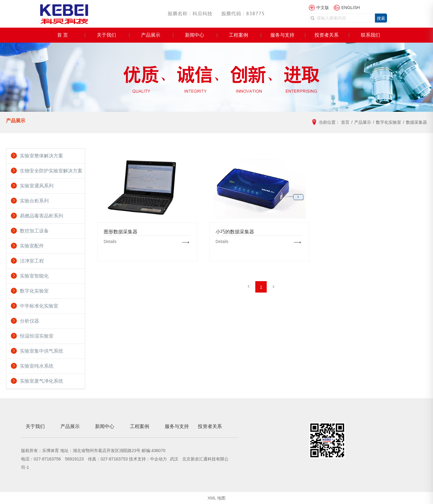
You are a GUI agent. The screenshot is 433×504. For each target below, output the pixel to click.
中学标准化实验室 (39, 306)
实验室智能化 (34, 276)
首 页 (63, 35)
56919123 (74, 459)
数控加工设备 (34, 231)
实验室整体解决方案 (41, 156)
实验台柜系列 (34, 201)
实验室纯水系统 (37, 366)
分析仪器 (29, 321)
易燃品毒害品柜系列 (41, 216)
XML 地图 (216, 498)
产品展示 (151, 35)
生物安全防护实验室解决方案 (51, 171)
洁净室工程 (32, 261)
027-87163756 (47, 459)
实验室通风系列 (37, 186)
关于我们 (106, 35)
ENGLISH (350, 8)
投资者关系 (327, 35)
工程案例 (238, 35)
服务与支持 (282, 35)
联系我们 (370, 35)
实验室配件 (32, 246)
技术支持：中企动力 (148, 459)
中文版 (323, 8)
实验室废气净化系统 (41, 381)
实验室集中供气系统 (41, 351)
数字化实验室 (34, 291)
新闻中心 (195, 35)
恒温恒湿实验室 (37, 336)
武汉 (175, 459)
